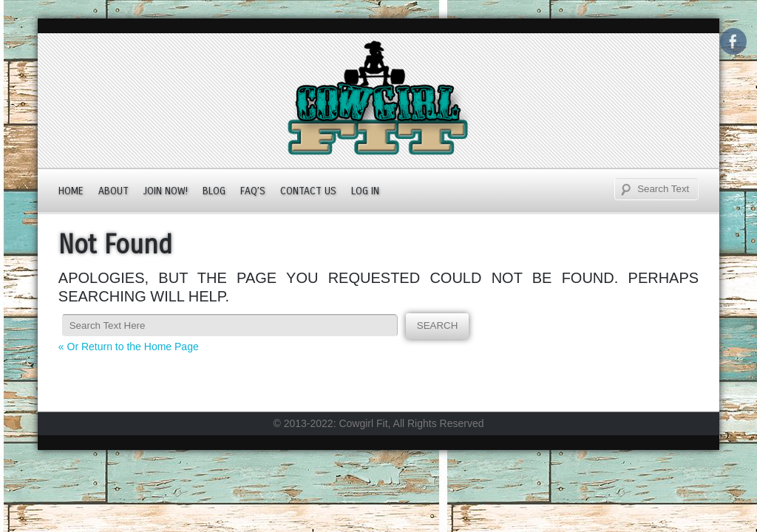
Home (71, 191)
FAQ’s (253, 191)
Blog (214, 191)
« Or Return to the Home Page (129, 347)
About (113, 191)
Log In (365, 191)
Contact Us (308, 191)
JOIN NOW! (166, 191)
